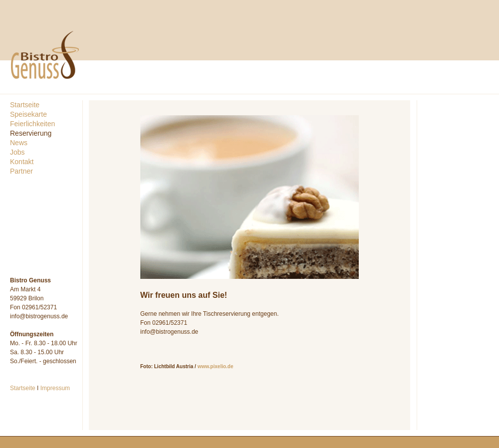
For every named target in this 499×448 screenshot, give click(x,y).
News (19, 143)
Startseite (25, 105)
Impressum (55, 388)
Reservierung (31, 133)
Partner (21, 171)
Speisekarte (28, 114)
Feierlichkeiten (32, 124)
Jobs (17, 152)
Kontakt (22, 162)
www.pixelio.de (216, 366)
